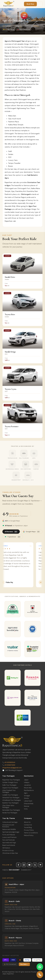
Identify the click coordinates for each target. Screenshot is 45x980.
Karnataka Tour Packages (11, 810)
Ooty (26, 809)
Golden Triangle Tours (10, 782)
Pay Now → (24, 964)
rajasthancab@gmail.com (12, 768)
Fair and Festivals (9, 840)
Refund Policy (29, 835)
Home (4, 16)
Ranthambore (29, 790)
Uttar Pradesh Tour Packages (9, 791)
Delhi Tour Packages (9, 785)
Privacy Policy (29, 830)
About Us (27, 822)
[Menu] (40, 4)
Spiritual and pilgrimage (11, 832)
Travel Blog (28, 828)
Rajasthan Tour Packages (11, 780)
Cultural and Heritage (10, 822)
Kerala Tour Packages (10, 813)
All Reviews (11, 532)
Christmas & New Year (10, 853)
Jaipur (26, 780)
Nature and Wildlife (9, 829)
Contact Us (28, 825)
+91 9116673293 (9, 765)
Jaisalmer (27, 785)
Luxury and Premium (9, 837)
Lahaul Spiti (28, 801)
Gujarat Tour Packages (10, 788)
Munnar (27, 806)
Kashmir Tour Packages (10, 803)
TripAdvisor (13, 537)
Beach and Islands (9, 845)
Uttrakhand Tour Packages (12, 800)
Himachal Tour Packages (11, 798)
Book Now (30, 4)
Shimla (26, 798)
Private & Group (8, 851)
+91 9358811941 (9, 762)
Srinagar (27, 796)
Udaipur (27, 782)
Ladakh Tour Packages (10, 795)
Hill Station (6, 848)
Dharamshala (29, 804)
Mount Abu (28, 788)
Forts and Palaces (9, 835)
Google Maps (32, 532)
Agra (26, 793)
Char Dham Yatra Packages (8, 807)
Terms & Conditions (31, 833)
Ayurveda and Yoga (9, 843)
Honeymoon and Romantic (8, 826)
